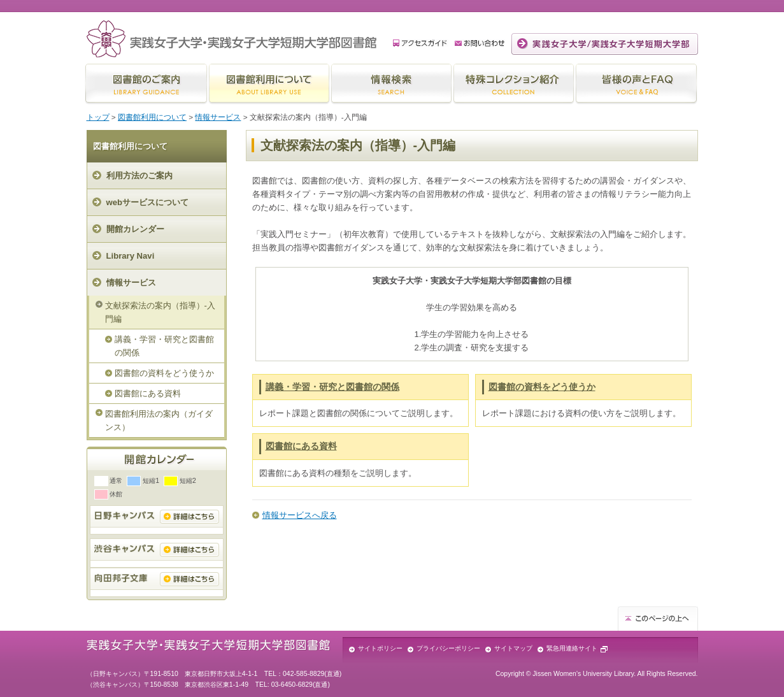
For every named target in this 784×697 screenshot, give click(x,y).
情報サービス (218, 117)
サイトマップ (513, 648)
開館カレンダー (135, 229)
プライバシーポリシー (448, 648)
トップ (98, 117)
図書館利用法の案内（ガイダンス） (159, 420)
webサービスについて (148, 202)
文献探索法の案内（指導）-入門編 (160, 312)
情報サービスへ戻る (300, 515)
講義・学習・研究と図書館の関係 (164, 346)
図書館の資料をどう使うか (164, 373)
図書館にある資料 (148, 393)
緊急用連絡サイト (572, 648)
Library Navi (131, 256)
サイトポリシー (380, 648)
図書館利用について (152, 117)
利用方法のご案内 (139, 176)
